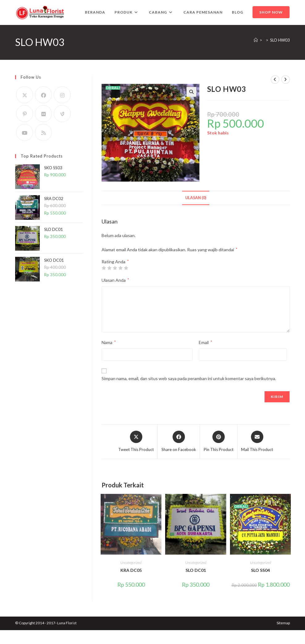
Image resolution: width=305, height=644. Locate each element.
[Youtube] (25, 132)
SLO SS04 (260, 570)
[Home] (256, 40)
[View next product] (286, 80)
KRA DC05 (131, 570)
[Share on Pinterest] (219, 442)
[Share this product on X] (136, 442)
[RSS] (43, 132)
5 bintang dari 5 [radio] (126, 268)
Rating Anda (115, 262)
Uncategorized (131, 562)
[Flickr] (43, 114)
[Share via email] (257, 442)
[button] (191, 92)
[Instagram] (62, 95)
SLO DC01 (196, 570)
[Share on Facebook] (179, 442)
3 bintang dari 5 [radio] (115, 268)
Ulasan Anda (115, 280)
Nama (109, 342)
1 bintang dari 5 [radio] (104, 268)
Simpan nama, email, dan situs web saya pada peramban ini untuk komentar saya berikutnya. (189, 378)
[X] (25, 95)
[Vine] (62, 114)
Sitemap (283, 623)
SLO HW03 (280, 40)
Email (205, 342)
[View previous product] (275, 80)
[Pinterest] (25, 114)
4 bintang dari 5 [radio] (120, 268)
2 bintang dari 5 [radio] (109, 268)
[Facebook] (43, 95)
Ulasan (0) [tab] (196, 198)
